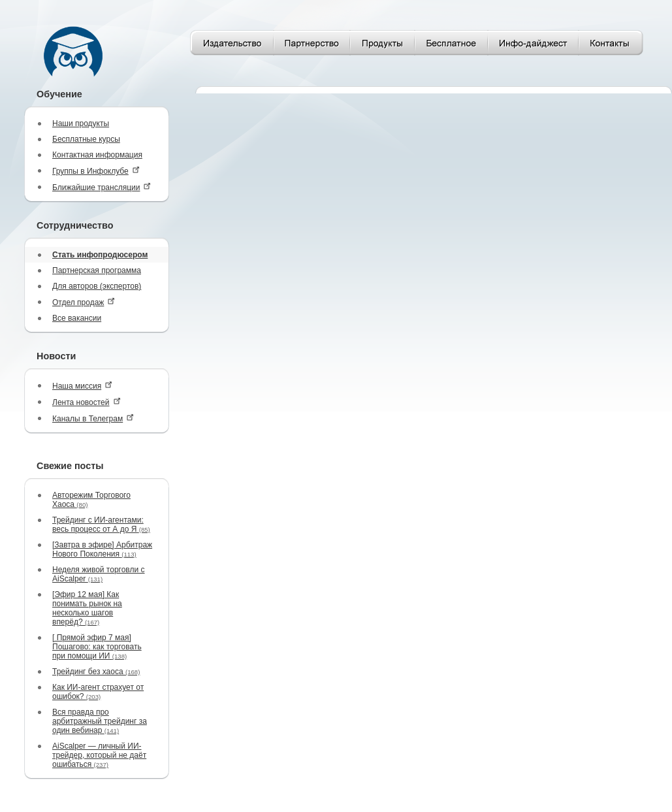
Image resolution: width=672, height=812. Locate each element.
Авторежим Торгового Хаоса (91, 500)
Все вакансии (77, 318)
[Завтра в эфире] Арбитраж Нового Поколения (102, 549)
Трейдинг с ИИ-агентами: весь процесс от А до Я (101, 525)
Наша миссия (82, 386)
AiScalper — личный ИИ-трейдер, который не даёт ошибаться (99, 755)
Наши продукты (81, 123)
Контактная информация (97, 155)
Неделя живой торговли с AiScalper (99, 574)
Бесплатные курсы (86, 139)
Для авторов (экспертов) (97, 286)
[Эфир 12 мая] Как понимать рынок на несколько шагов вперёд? (87, 608)
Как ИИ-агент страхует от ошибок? (98, 692)
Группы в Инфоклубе (96, 171)
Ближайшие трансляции (102, 187)
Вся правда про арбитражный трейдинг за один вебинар (100, 721)
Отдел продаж (84, 302)
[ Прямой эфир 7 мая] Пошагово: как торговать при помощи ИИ (97, 647)
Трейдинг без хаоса (96, 672)
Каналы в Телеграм (93, 418)
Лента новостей (87, 402)
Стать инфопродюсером (100, 255)
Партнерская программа (97, 270)
